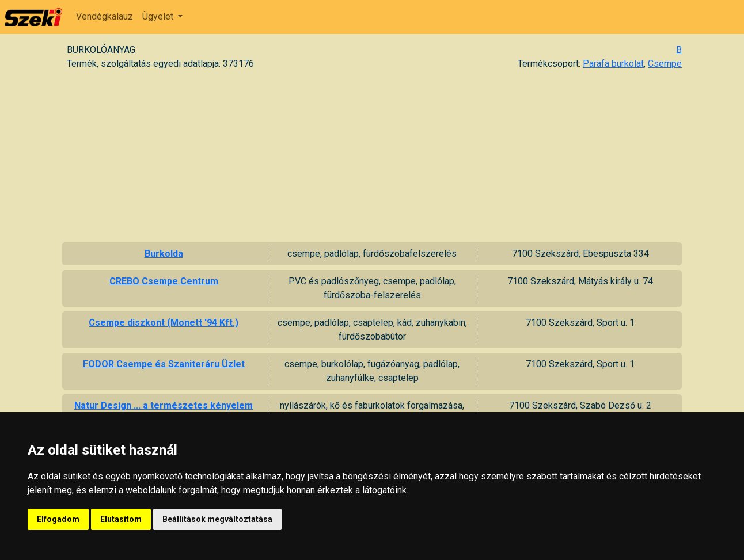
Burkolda (164, 254)
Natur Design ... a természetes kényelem (164, 405)
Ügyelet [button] (159, 16)
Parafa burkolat (613, 64)
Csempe (665, 64)
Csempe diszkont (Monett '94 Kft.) (164, 323)
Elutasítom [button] (121, 519)
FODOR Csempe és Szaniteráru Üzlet (164, 364)
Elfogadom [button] (58, 519)
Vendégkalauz (105, 16)
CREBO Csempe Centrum (164, 281)
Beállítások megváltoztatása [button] (217, 519)
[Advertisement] (372, 156)
